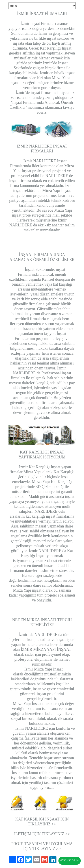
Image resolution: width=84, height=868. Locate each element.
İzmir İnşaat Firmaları (36, 24)
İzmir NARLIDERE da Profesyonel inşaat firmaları (41, 373)
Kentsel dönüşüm (56, 279)
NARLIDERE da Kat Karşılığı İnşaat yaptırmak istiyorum (43, 556)
